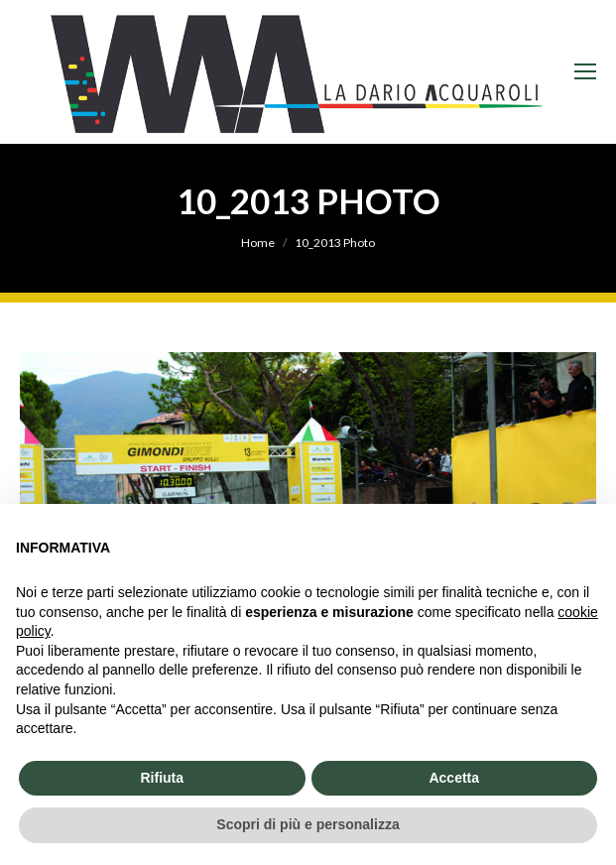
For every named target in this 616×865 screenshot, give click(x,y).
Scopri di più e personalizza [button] (308, 824)
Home (258, 243)
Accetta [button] (454, 778)
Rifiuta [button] (162, 778)
